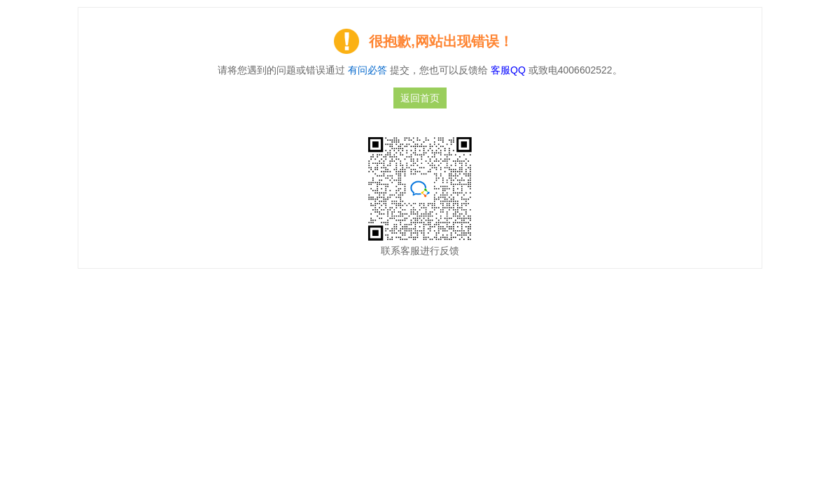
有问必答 (367, 70)
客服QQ (510, 70)
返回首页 (420, 98)
